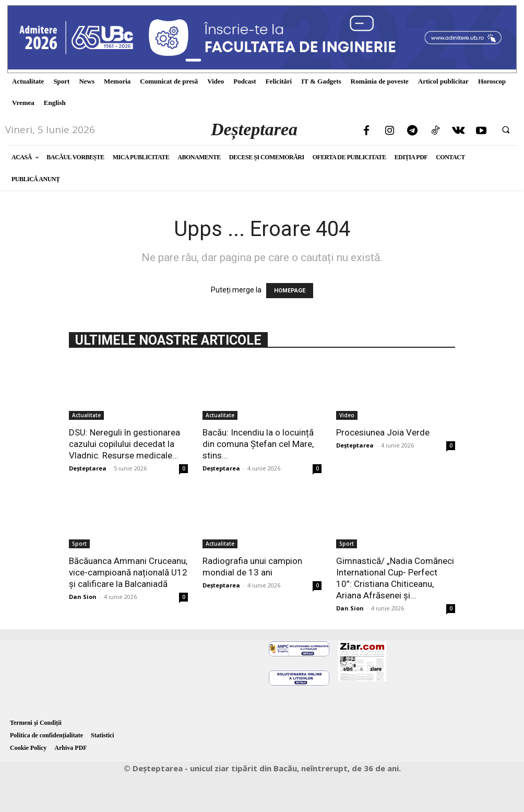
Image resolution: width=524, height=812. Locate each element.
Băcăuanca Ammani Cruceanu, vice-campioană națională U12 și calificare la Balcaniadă (128, 572)
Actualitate (86, 415)
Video (347, 415)
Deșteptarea (88, 468)
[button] (506, 130)
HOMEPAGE (290, 291)
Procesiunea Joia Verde (383, 432)
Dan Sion (83, 597)
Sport (79, 544)
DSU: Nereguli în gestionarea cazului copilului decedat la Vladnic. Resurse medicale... (124, 444)
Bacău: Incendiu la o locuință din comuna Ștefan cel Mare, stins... (258, 444)
